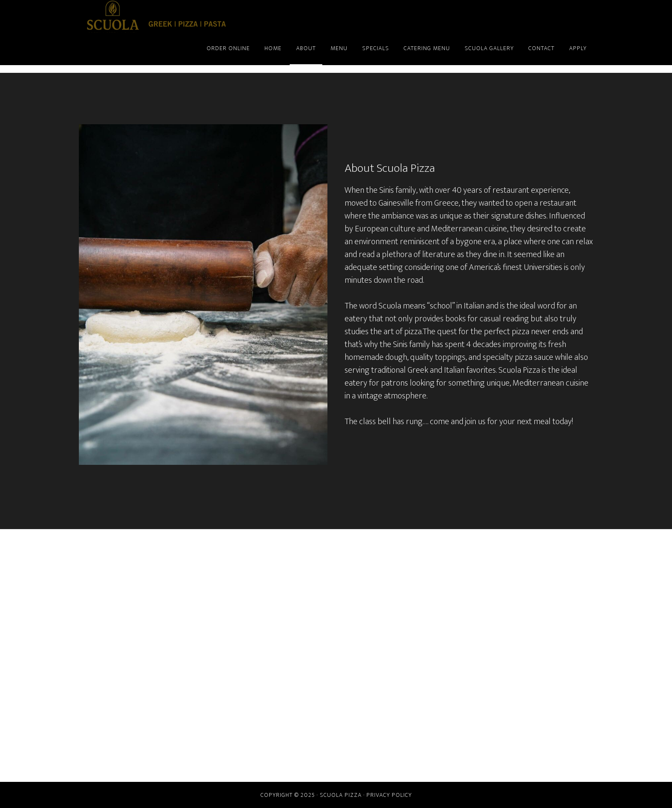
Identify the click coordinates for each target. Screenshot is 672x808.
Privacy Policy (389, 795)
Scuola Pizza (156, 16)
